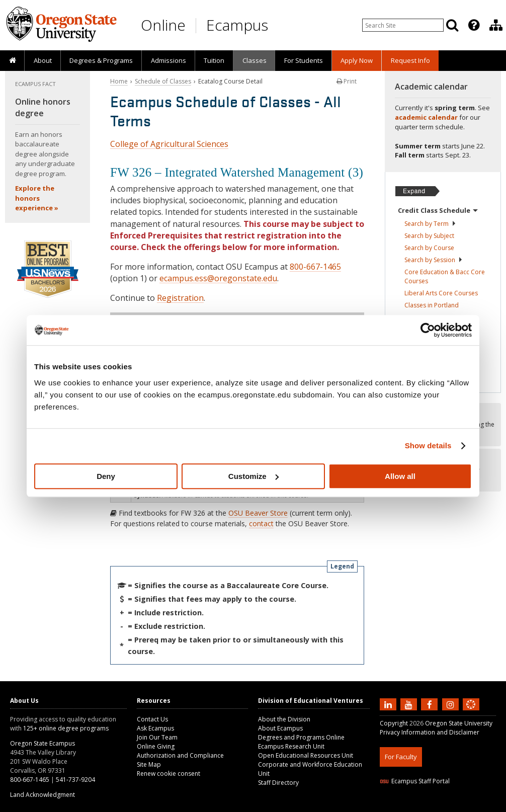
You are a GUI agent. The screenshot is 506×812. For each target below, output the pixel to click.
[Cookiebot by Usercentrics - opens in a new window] (428, 330)
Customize (254, 476)
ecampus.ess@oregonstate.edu (218, 278)
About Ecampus (280, 728)
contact (261, 523)
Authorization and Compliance (180, 755)
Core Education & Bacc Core (445, 276)
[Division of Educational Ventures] (496, 25)
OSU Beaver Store (258, 513)
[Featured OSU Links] (474, 25)
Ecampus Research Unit (291, 746)
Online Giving (156, 746)
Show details (428, 445)
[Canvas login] (471, 712)
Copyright (394, 723)
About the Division (284, 719)
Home (119, 81)
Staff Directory (278, 783)
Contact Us (152, 719)
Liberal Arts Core (441, 293)
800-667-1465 (315, 267)
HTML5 (436, 806)
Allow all (400, 476)
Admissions (168, 60)
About (43, 60)
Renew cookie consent (168, 774)
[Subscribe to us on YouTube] (410, 704)
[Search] (452, 25)
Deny (106, 476)
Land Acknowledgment (43, 795)
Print (347, 81)
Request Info (410, 60)
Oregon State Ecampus (43, 743)
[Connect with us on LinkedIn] (389, 704)
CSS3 (459, 806)
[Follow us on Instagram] (452, 704)
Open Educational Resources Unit (306, 755)
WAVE (480, 806)
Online (163, 25)
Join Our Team (157, 737)
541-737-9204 (75, 780)
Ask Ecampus (155, 728)
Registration (180, 298)
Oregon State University (459, 723)
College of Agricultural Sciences (169, 144)
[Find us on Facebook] (431, 704)
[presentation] (473, 25)
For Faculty (401, 757)
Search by (430, 224)
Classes (255, 60)
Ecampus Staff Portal (415, 781)
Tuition (214, 60)
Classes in (432, 305)
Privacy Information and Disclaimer (430, 732)
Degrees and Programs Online (301, 737)
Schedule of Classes (163, 81)
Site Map (149, 764)
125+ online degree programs (66, 728)
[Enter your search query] (403, 25)
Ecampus (237, 25)
